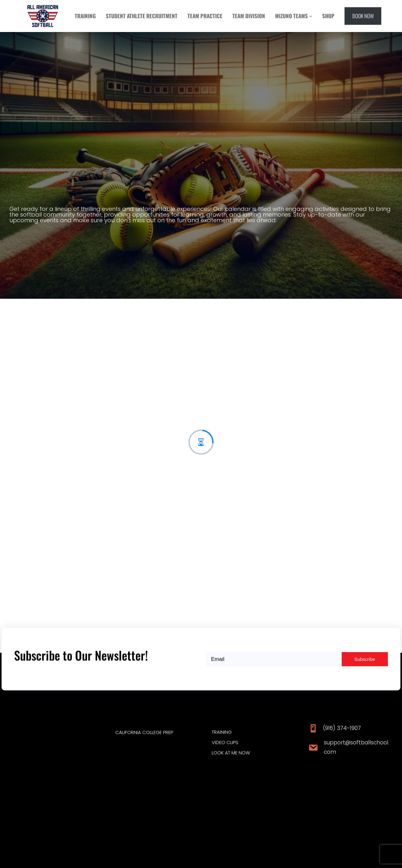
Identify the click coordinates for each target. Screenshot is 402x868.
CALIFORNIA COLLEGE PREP (144, 732)
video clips (225, 742)
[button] (363, 16)
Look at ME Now (231, 753)
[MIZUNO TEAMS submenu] (311, 16)
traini (218, 732)
